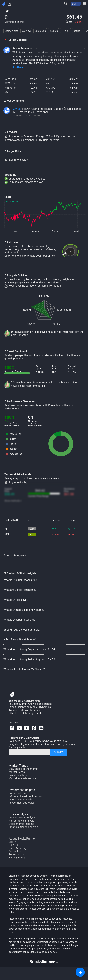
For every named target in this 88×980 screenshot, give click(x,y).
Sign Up (13, 845)
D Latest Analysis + (15, 555)
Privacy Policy (17, 858)
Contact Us (15, 851)
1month (76, 231)
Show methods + (13, 501)
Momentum (64, 310)
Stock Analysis (18, 814)
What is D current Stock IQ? (19, 620)
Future (56, 324)
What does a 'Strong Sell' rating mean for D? (29, 659)
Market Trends (18, 766)
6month (35, 231)
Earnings (44, 296)
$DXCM (17, 109)
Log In (12, 842)
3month (55, 231)
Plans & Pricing (18, 848)
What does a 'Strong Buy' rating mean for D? (29, 649)
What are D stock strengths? (20, 590)
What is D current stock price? (21, 580)
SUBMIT (58, 752)
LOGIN (76, 4)
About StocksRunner (22, 839)
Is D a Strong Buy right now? (20, 640)
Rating (27, 310)
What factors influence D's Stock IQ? (25, 669)
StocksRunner (21, 48)
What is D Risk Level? (16, 600)
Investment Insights (22, 790)
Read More (18, 67)
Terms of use (16, 854)
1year (15, 231)
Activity (31, 324)
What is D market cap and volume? (24, 610)
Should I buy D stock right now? (22, 630)
